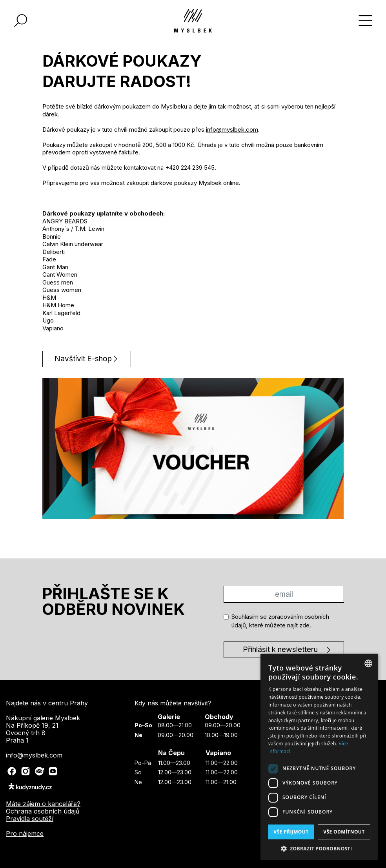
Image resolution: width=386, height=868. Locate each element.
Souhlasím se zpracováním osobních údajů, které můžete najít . (280, 621)
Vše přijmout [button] (291, 832)
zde (304, 625)
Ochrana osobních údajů (43, 811)
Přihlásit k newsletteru (280, 650)
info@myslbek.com (232, 130)
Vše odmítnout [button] (344, 832)
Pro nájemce (25, 834)
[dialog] (319, 757)
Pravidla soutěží (30, 819)
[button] (319, 848)
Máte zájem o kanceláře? (43, 804)
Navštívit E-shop (83, 359)
